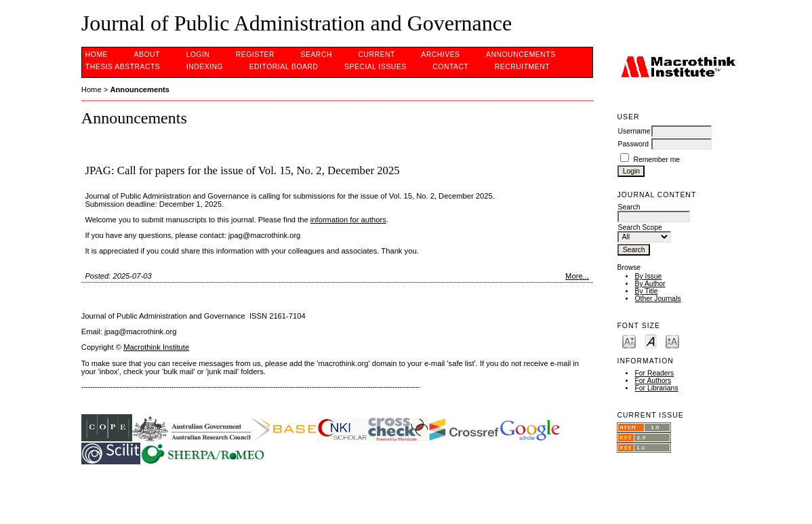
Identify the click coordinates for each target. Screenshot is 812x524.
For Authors (653, 381)
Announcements (521, 55)
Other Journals (657, 299)
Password (633, 144)
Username (634, 131)
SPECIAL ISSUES (375, 67)
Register (255, 55)
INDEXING (205, 67)
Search (317, 55)
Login (198, 55)
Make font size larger (672, 341)
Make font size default (651, 341)
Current (376, 55)
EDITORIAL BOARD (284, 67)
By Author (650, 284)
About (147, 55)
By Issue (648, 276)
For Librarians (656, 388)
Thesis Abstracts (123, 67)
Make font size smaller (629, 341)
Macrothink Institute (156, 347)
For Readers (654, 373)
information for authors (348, 220)
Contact (450, 67)
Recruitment (522, 67)
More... (577, 276)
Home (97, 55)
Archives (440, 55)
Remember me (656, 160)
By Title (646, 291)
